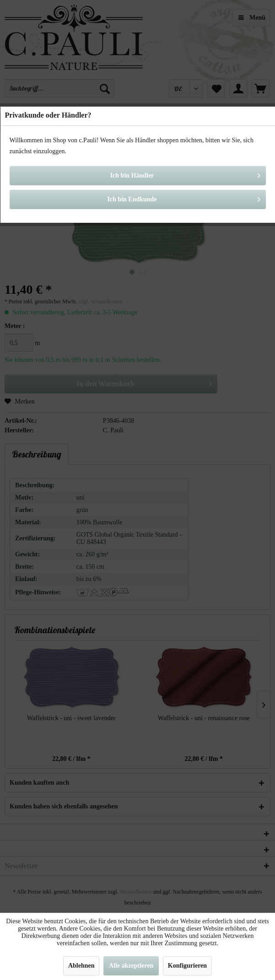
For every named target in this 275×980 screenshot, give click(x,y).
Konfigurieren (187, 966)
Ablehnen (81, 966)
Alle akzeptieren (131, 966)
